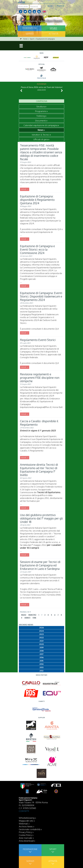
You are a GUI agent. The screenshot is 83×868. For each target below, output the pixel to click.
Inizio (24, 615)
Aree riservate (26, 838)
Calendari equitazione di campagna (41, 125)
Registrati (61, 6)
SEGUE (24, 189)
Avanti (27, 618)
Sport (53, 28)
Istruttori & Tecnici (41, 135)
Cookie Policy (25, 835)
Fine (34, 618)
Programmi (41, 111)
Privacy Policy (25, 832)
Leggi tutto (42, 90)
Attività (53, 34)
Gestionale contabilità (30, 829)
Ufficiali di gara (41, 139)
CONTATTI (24, 811)
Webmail (23, 823)
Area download (26, 841)
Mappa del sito (26, 821)
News (41, 130)
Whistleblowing (27, 818)
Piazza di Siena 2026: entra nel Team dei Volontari (41, 87)
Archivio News (26, 826)
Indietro (32, 615)
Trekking (41, 116)
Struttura (41, 106)
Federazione (30, 28)
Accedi (50, 6)
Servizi (30, 34)
